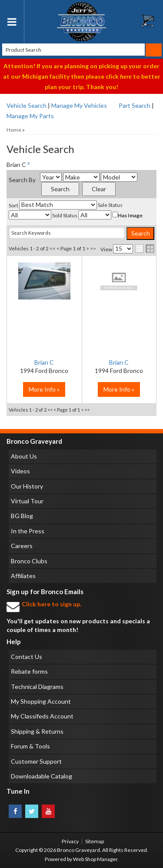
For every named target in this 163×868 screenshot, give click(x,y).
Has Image (127, 215)
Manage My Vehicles (79, 105)
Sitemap (95, 841)
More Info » (44, 389)
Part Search (135, 105)
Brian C (44, 362)
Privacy (70, 841)
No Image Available (119, 281)
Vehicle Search (27, 105)
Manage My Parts (30, 116)
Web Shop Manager (95, 859)
